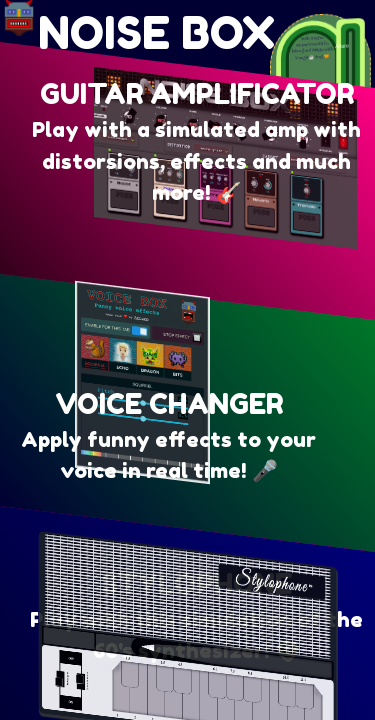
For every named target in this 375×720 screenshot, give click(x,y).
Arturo (341, 47)
